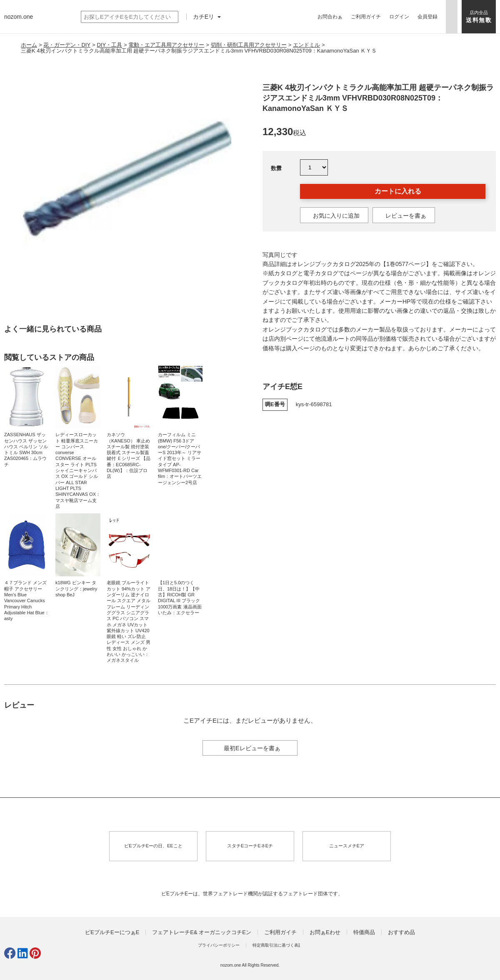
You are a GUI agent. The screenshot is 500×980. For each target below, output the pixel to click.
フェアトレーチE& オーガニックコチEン (202, 932)
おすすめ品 (401, 932)
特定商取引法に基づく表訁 (277, 945)
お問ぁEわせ (325, 932)
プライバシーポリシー (219, 945)
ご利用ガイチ (366, 17)
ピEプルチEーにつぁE (112, 932)
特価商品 (364, 932)
